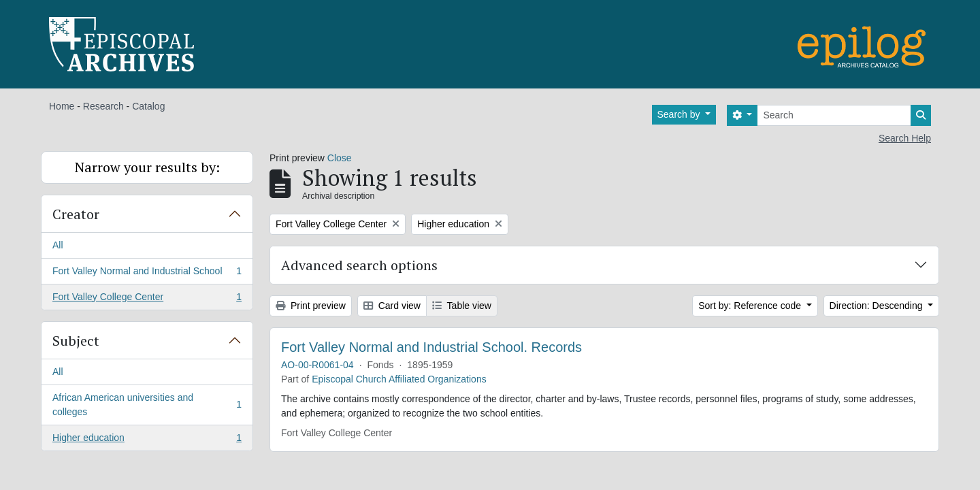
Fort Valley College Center (147, 299)
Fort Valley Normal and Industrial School (147, 274)
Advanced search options (359, 265)
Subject (76, 341)
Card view (392, 306)
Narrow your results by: (147, 167)
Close (340, 158)
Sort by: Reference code (751, 306)
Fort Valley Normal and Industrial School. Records (431, 347)
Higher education (147, 440)
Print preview (311, 306)
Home (62, 106)
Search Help (905, 138)
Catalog (148, 106)
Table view (462, 306)
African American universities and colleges (147, 405)
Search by (680, 114)
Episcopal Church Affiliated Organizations (399, 379)
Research (103, 106)
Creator (76, 214)
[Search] (834, 115)
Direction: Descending (878, 306)
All (58, 245)
